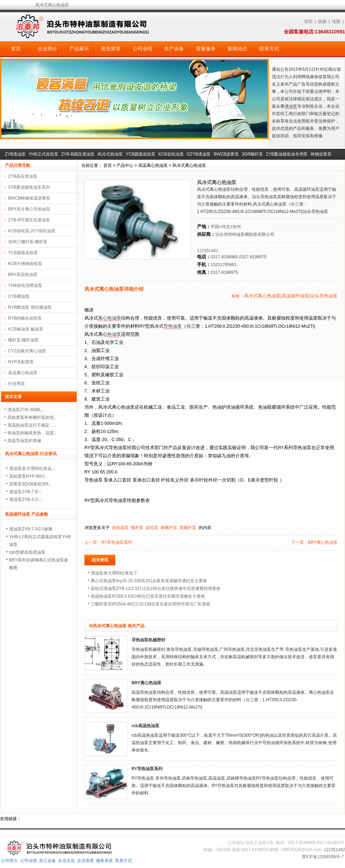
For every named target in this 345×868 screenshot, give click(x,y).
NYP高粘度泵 (21, 362)
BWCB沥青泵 (226, 154)
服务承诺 (104, 861)
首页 (308, 21)
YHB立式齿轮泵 (43, 154)
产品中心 (125, 165)
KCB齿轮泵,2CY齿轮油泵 (32, 231)
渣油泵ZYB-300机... (26, 410)
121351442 (207, 251)
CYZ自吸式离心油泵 (27, 351)
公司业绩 (142, 49)
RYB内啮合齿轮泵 (25, 318)
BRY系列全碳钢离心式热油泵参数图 (39, 564)
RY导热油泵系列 (117, 542)
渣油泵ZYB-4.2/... (25, 499)
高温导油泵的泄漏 (24, 441)
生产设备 (174, 49)
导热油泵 (173, 326)
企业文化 (66, 861)
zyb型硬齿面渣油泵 (27, 552)
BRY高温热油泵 (23, 275)
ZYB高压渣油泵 (23, 176)
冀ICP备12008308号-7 (323, 857)
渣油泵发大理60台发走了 (114, 573)
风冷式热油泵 (110, 154)
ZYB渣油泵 (15, 154)
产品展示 (79, 49)
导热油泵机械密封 (148, 640)
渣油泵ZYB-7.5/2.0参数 (31, 529)
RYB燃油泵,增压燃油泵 (30, 307)
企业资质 (85, 861)
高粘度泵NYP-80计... (29, 476)
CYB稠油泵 (19, 296)
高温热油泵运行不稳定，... (32, 425)
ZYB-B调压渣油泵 (78, 154)
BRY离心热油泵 (323, 542)
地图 (336, 21)
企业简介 (47, 49)
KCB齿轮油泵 (171, 154)
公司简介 (9, 861)
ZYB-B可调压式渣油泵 (29, 220)
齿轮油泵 (120, 528)
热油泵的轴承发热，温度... (32, 433)
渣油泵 (291, 106)
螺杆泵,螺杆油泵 (23, 340)
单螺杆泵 (169, 528)
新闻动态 (237, 49)
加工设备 (47, 861)
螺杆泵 (137, 528)
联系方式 (269, 49)
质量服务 (206, 49)
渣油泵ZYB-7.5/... (25, 492)
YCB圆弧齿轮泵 (140, 154)
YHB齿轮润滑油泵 (25, 285)
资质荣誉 (111, 49)
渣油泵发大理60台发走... (32, 468)
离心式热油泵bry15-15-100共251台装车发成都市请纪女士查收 (149, 581)
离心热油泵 (110, 318)
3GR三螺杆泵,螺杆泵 (28, 242)
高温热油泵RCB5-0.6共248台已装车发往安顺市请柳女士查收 (148, 596)
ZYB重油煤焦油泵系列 (29, 187)
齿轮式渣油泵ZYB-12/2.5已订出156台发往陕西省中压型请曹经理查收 (156, 589)
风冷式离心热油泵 (189, 165)
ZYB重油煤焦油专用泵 (287, 154)
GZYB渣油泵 (199, 154)
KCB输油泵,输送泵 (26, 329)
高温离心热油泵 (153, 165)
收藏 (322, 21)
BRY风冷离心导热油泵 (29, 209)
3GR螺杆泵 (252, 154)
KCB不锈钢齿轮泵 (25, 264)
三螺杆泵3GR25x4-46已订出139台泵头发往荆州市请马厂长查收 (151, 604)
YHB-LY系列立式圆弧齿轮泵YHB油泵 (40, 541)
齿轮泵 (152, 528)
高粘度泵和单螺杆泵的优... (32, 417)
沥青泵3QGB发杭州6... (31, 484)
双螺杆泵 (188, 528)
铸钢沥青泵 (321, 154)
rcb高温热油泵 (145, 726)
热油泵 (114, 334)
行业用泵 (17, 384)
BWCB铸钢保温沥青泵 (29, 198)
